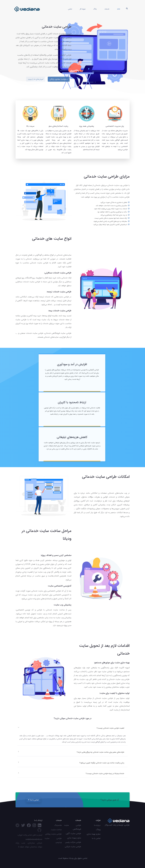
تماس (70, 9)
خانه (119, 9)
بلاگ (95, 9)
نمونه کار (83, 9)
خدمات (107, 9)
